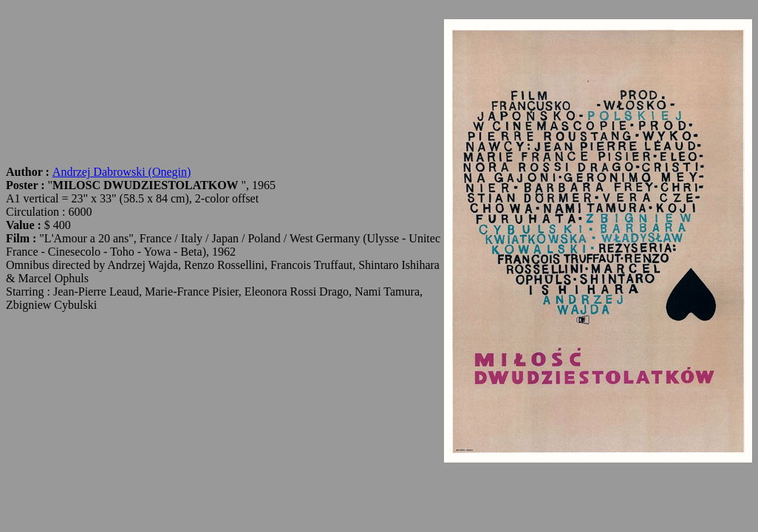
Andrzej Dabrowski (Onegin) (122, 172)
